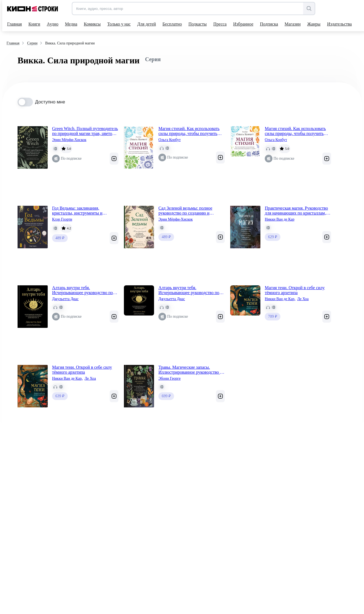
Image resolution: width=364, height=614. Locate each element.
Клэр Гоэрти (62, 219)
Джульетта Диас (65, 299)
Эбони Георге (170, 378)
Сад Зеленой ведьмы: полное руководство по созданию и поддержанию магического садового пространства (185, 211)
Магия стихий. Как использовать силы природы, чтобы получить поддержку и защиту (189, 131)
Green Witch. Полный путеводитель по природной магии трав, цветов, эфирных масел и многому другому (85, 131)
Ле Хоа (303, 299)
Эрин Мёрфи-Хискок (69, 140)
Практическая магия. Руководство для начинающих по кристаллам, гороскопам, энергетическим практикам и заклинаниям (296, 211)
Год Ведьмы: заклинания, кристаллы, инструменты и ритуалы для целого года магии (81, 211)
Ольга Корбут (170, 140)
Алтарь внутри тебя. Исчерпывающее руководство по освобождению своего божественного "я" (83, 290)
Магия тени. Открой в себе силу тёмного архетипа (295, 290)
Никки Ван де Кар (280, 219)
